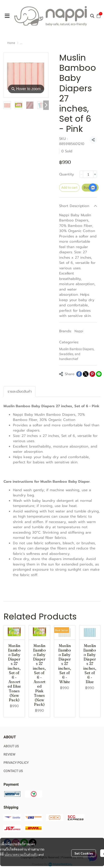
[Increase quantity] (95, 174)
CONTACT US (13, 771)
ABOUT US (11, 746)
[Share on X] (86, 374)
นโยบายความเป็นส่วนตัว (21, 854)
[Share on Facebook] (79, 374)
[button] (92, 16)
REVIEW (9, 754)
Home (11, 43)
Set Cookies (84, 853)
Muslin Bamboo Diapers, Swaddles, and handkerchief (77, 354)
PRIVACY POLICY (16, 763)
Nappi (79, 331)
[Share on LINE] (99, 374)
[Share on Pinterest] (92, 374)
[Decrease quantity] (81, 174)
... (21, 43)
